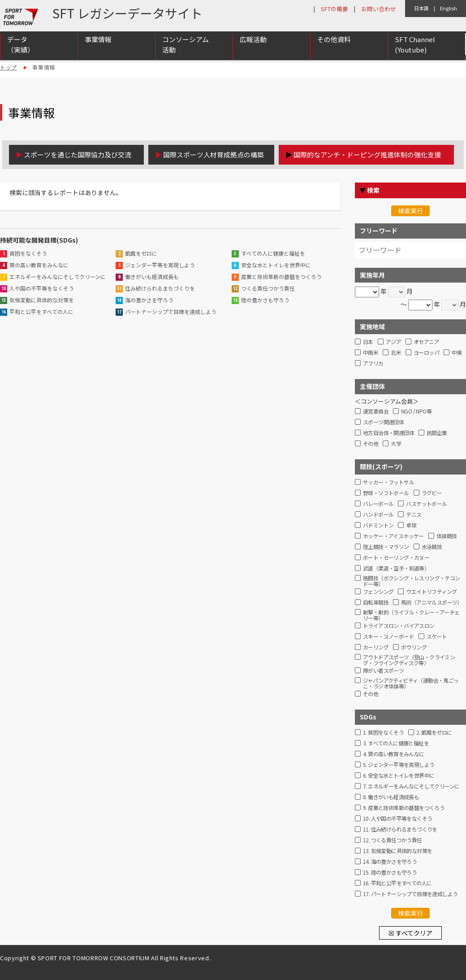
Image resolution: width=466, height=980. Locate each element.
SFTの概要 (334, 9)
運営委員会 (376, 412)
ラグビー (432, 493)
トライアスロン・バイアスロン (399, 626)
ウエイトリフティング (431, 592)
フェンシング (378, 592)
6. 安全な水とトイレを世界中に (399, 776)
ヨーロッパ (426, 353)
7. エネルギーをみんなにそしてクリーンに (411, 786)
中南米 (371, 353)
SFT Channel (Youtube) (415, 46)
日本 (368, 342)
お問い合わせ (379, 9)
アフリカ (373, 364)
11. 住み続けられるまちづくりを (400, 830)
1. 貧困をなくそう (383, 733)
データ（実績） (21, 46)
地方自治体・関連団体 (388, 433)
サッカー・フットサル (388, 482)
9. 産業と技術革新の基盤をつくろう (404, 808)
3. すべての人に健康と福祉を (396, 743)
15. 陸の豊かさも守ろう (390, 873)
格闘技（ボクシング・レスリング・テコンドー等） (412, 580)
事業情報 (98, 41)
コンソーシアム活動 (186, 46)
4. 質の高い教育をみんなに (394, 754)
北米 (396, 353)
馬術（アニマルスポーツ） (432, 603)
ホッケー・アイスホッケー (393, 536)
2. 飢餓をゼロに (434, 733)
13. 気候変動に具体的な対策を (397, 851)
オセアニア (426, 342)
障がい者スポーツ (383, 671)
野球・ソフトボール (386, 493)
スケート (437, 637)
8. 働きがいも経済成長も (391, 797)
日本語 (421, 8)
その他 (371, 444)
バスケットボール (426, 504)
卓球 (411, 525)
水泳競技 (432, 547)
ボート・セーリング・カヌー (396, 558)
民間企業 (437, 433)
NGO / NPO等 (416, 412)
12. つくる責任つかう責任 (393, 840)
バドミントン (378, 525)
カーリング (376, 647)
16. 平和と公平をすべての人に (397, 883)
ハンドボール (378, 515)
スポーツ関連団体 (383, 422)
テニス (414, 515)
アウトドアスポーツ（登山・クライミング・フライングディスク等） (409, 659)
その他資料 (334, 41)
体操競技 (447, 536)
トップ (9, 67)
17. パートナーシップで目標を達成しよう (410, 894)
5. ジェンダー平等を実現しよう (399, 765)
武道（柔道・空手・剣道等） (396, 568)
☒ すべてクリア (410, 933)
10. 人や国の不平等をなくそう (397, 819)
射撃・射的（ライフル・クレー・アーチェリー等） (411, 614)
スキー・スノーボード (388, 637)
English (449, 8)
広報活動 (253, 41)
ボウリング (414, 647)
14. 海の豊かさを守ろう (390, 862)
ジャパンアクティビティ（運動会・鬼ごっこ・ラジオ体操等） (411, 682)
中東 (457, 353)
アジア (393, 342)
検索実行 (410, 211)
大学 (396, 444)
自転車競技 (376, 603)
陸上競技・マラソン (386, 547)
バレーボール (378, 504)
